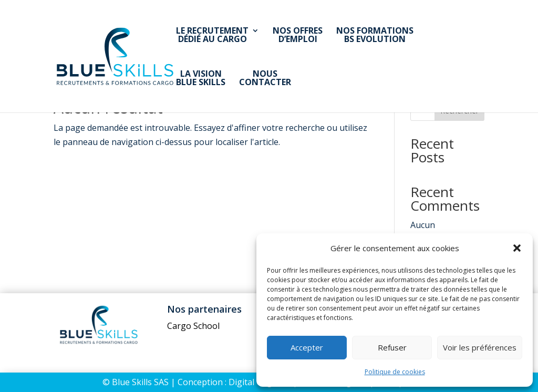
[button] (517, 248)
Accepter (307, 347)
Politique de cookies (395, 372)
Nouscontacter (265, 79)
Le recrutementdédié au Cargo (212, 35)
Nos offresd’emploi (298, 35)
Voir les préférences (480, 347)
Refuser (392, 347)
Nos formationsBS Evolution (375, 35)
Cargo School (193, 326)
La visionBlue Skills (201, 79)
